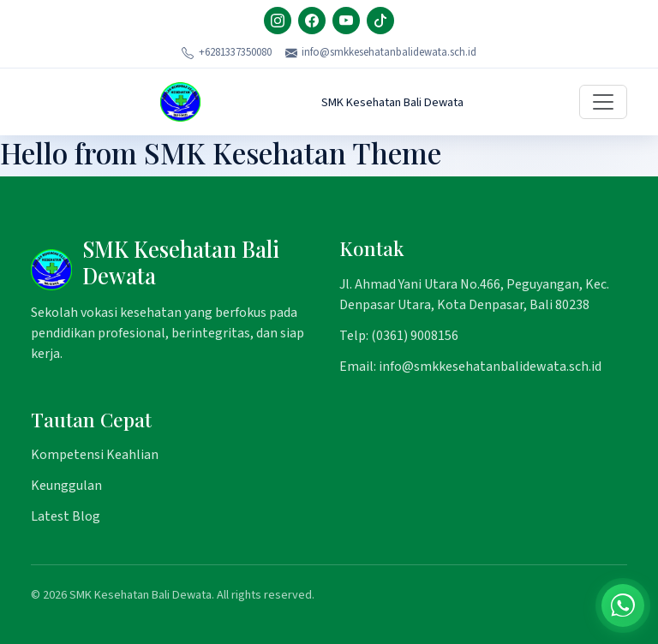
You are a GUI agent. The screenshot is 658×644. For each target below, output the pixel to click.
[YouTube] (346, 21)
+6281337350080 (227, 52)
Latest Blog (66, 516)
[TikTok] (380, 21)
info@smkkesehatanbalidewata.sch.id (381, 52)
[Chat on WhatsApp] (623, 605)
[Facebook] (312, 21)
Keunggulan (66, 486)
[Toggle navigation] (603, 102)
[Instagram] (278, 21)
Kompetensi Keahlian (95, 455)
